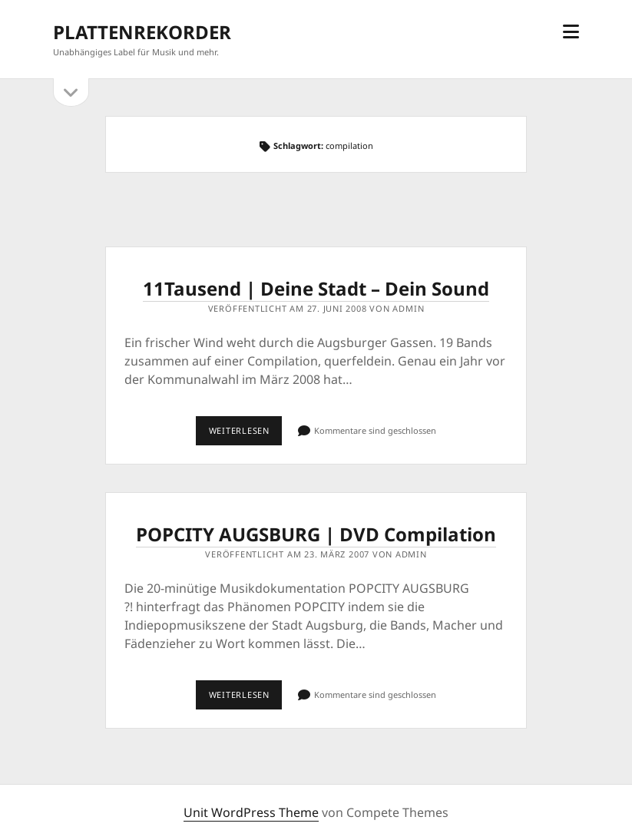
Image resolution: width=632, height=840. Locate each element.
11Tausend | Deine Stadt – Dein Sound (316, 288)
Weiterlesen (246, 435)
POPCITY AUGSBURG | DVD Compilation (316, 534)
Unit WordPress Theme (251, 812)
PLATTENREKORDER (142, 32)
